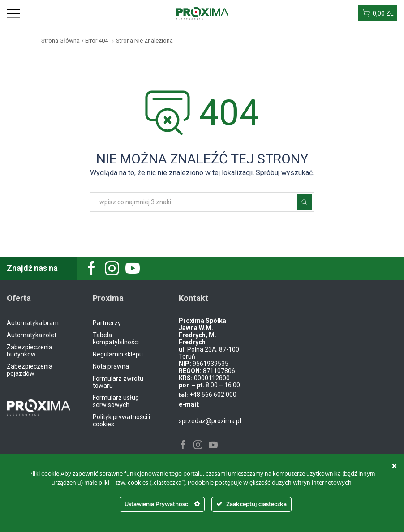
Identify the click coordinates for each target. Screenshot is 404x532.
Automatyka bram (33, 323)
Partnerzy (107, 323)
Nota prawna (111, 366)
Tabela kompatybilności (116, 339)
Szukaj (304, 202)
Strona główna (60, 41)
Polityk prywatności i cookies (121, 420)
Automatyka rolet (32, 335)
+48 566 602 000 (213, 395)
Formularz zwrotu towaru (118, 382)
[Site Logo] (202, 13)
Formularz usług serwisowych (116, 401)
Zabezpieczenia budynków (30, 351)
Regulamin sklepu (118, 354)
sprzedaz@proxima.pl (210, 421)
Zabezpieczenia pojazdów (30, 370)
